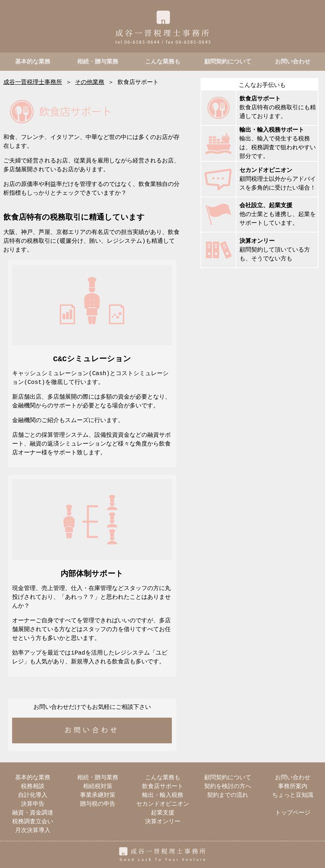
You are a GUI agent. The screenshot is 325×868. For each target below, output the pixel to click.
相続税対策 (98, 787)
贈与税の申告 (98, 804)
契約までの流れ (228, 795)
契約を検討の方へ (228, 787)
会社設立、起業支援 (266, 206)
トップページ (293, 813)
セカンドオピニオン (266, 171)
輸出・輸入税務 (163, 795)
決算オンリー (257, 241)
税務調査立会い (33, 822)
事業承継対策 (98, 795)
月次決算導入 (33, 831)
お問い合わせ (293, 62)
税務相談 (33, 787)
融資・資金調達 (33, 813)
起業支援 (163, 813)
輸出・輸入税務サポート (272, 130)
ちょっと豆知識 (293, 795)
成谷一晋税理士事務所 (33, 83)
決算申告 (33, 804)
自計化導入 (33, 795)
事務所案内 (293, 787)
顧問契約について (228, 62)
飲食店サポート (260, 99)
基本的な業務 (33, 62)
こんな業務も (163, 62)
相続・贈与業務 (98, 62)
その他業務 (90, 83)
